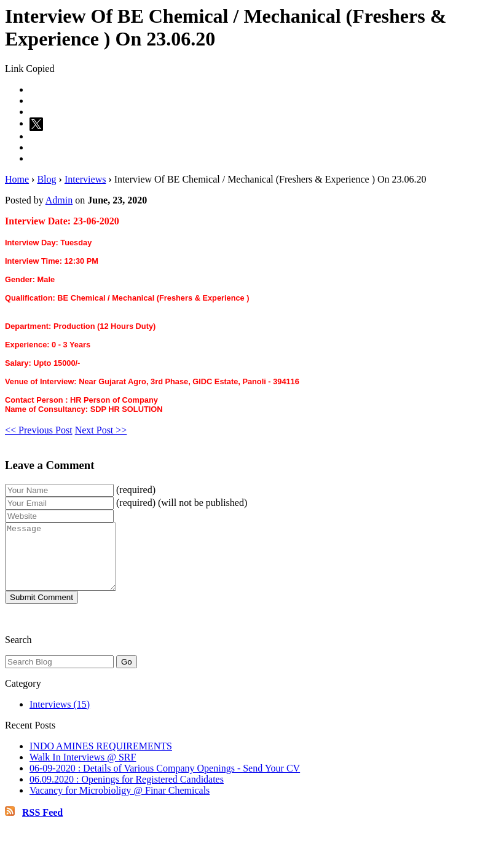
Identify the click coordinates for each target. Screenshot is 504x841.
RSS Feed (42, 825)
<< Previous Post (39, 430)
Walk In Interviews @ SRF (83, 770)
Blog (46, 179)
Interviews (85, 179)
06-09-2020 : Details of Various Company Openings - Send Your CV (165, 781)
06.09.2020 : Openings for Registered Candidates (127, 792)
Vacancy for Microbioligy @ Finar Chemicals (120, 803)
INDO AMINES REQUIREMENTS (101, 759)
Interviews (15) (60, 717)
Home (17, 179)
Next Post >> (101, 430)
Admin (59, 200)
